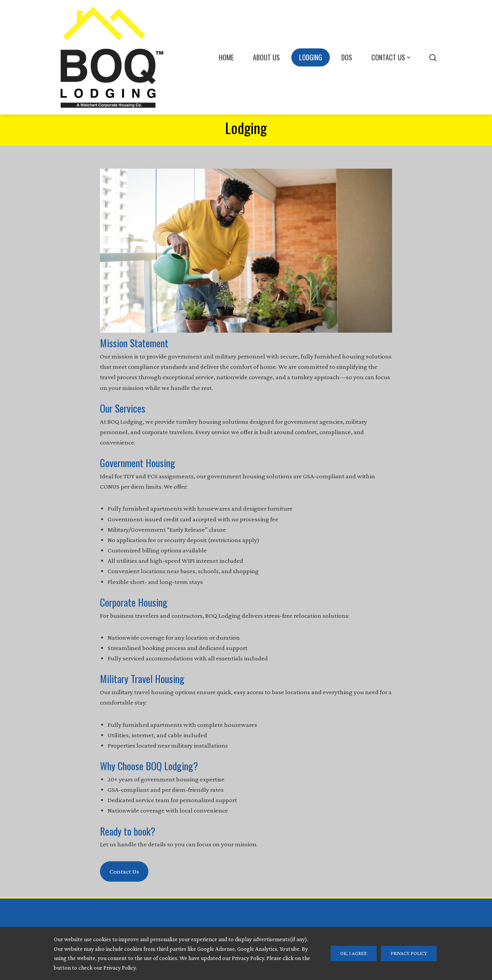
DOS (347, 57)
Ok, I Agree (354, 953)
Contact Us (392, 57)
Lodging (311, 57)
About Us (266, 57)
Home (226, 57)
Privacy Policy (409, 953)
